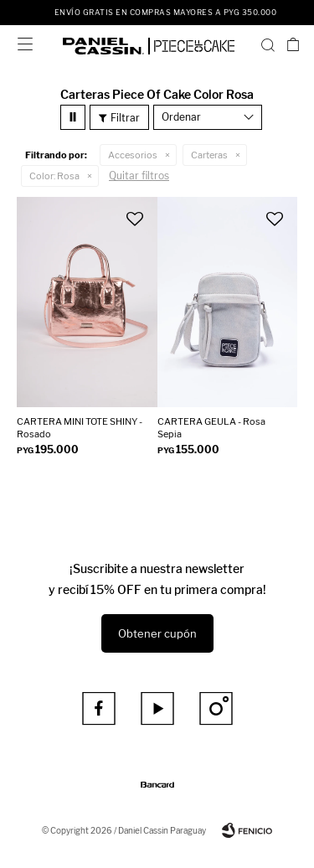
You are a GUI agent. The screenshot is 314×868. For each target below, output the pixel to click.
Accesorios (133, 155)
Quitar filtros (139, 176)
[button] (268, 44)
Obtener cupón (157, 633)
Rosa (54, 176)
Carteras (209, 155)
